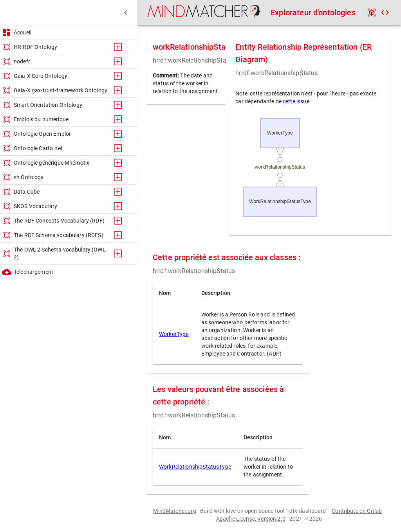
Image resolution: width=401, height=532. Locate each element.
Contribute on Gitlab (357, 511)
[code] (385, 13)
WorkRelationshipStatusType (195, 467)
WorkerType (174, 334)
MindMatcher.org (174, 511)
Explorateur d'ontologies (313, 13)
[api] (372, 13)
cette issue (296, 101)
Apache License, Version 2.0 (251, 519)
